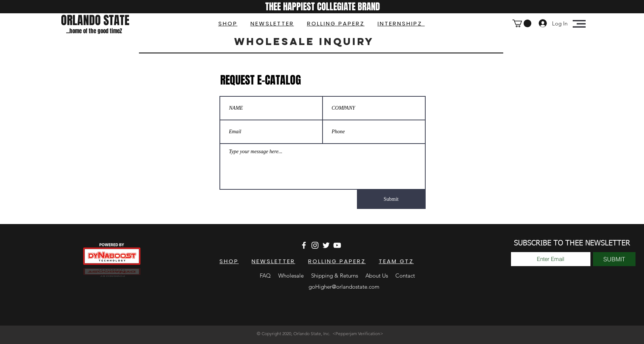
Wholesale (291, 276)
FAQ (265, 276)
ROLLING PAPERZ (336, 23)
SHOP (228, 23)
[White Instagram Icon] (315, 245)
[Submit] (391, 199)
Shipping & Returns (335, 276)
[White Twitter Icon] (326, 245)
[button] (522, 23)
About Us (377, 276)
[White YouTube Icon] (337, 245)
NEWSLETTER (272, 23)
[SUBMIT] (614, 259)
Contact (405, 276)
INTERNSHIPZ (401, 23)
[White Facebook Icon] (304, 245)
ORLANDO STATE (95, 20)
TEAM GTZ (396, 261)
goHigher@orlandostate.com (344, 287)
